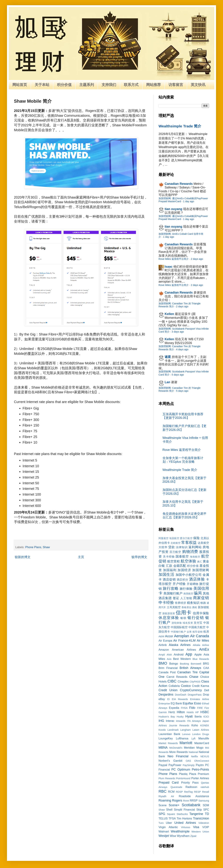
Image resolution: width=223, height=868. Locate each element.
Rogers (177, 800)
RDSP (179, 792)
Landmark (173, 730)
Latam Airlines (201, 730)
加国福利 (170, 570)
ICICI (206, 717)
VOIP (206, 827)
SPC (206, 810)
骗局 (198, 593)
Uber (169, 823)
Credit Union (168, 690)
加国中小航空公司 (189, 575)
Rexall (206, 792)
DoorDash (181, 695)
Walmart (164, 831)
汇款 (169, 566)
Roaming (165, 800)
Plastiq (183, 774)
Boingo (174, 664)
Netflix (194, 756)
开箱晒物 (193, 584)
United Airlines (185, 823)
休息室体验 (169, 618)
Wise (173, 836)
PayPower (175, 765)
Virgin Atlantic (168, 827)
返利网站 (195, 547)
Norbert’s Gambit (170, 761)
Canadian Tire (188, 672)
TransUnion (201, 818)
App (189, 654)
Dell (207, 690)
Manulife (204, 738)
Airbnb (163, 645)
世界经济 (180, 603)
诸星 (168, 357)
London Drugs (201, 734)
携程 (195, 607)
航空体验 (188, 561)
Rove (186, 801)
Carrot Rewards (177, 677)
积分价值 (64, 85)
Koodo (162, 730)
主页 (81, 557)
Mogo (200, 748)
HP (197, 712)
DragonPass (195, 695)
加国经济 (184, 570)
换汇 (200, 562)
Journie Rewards (179, 725)
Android (179, 654)
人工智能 (186, 598)
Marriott (186, 743)
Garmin (163, 712)
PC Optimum (181, 770)
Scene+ (174, 805)
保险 (196, 538)
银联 (183, 618)
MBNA (163, 748)
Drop (206, 695)
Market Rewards (168, 743)
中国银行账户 (178, 632)
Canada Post (167, 672)
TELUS (163, 818)
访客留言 (176, 85)
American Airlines (184, 650)
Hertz (172, 712)
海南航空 (195, 557)
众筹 (189, 632)
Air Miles (203, 641)
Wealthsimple (180, 831)
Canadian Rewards (179, 184)
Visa (196, 827)
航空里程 (174, 561)
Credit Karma (201, 686)
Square (171, 814)
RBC (163, 791)
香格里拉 (187, 607)
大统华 (163, 547)
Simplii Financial (184, 810)
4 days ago (182, 349)
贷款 (172, 547)
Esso (198, 703)
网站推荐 (153, 85)
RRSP (194, 800)
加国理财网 (201, 570)
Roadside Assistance (194, 796)
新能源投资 (169, 613)
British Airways (190, 668)
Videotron (204, 823)
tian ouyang (173, 209)
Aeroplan (182, 636)
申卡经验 (166, 603)
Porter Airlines (200, 778)
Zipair (193, 836)
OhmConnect (202, 761)
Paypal (163, 765)
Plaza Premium (199, 774)
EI (168, 699)
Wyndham (183, 836)
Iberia (198, 716)
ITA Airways (194, 721)
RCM (171, 792)
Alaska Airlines (180, 645)
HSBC (205, 712)
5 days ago (178, 375)
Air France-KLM (184, 641)
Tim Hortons (184, 818)
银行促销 (196, 618)
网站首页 (20, 85)
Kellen (169, 314)
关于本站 (42, 85)
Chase (194, 677)
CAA (206, 668)
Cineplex (183, 681)
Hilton (181, 712)
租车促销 (198, 632)
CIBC (172, 681)
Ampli (162, 655)
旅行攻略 (171, 588)
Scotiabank (191, 805)
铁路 (203, 603)
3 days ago (178, 332)
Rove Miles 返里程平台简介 (174, 259)
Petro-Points (200, 770)
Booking (184, 664)
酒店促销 (169, 579)
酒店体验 (197, 579)
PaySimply (189, 765)
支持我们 (109, 85)
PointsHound (183, 778)
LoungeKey (166, 738)
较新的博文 (23, 557)
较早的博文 (139, 557)
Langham (186, 730)
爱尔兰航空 (186, 538)
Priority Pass (190, 783)
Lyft (193, 739)
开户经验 (179, 584)
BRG (206, 664)
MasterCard (202, 743)
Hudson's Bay (167, 717)
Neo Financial (178, 756)
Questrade (176, 787)
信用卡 (184, 613)
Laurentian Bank (169, 734)
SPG (162, 814)
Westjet (164, 836)
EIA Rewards (180, 699)
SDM (206, 805)
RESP (197, 792)
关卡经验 (169, 557)
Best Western (182, 659)
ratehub (205, 787)
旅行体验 (186, 589)
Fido (192, 708)
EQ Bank (176, 703)
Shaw (46, 547)
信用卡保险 (201, 613)
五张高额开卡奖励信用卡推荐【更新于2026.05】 (183, 416)
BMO (163, 663)
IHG (161, 721)
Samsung (204, 801)
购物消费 (190, 552)
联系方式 (131, 85)
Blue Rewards (201, 659)
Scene (163, 805)
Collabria (174, 686)
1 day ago (189, 201)
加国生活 (166, 575)
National (193, 752)
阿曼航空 (164, 538)
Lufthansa (182, 738)
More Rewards (179, 752)
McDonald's (176, 748)
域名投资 (188, 623)
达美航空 (203, 543)
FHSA (184, 708)
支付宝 (198, 623)
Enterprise (164, 704)
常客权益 (189, 542)
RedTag (189, 792)
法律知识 (182, 547)
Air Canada (200, 636)
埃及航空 (174, 538)
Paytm (200, 765)
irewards (181, 721)
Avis (169, 659)
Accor (169, 636)
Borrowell (196, 664)
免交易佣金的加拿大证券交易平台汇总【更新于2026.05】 (184, 516)
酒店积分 (182, 579)
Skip (199, 810)
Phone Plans (33, 547)
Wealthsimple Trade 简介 (180, 126)
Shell (169, 810)
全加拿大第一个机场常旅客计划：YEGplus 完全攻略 (183, 460)
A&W (161, 636)
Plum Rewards (167, 778)
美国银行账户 (173, 593)
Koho (195, 725)
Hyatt (189, 716)
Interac (170, 721)
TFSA (172, 818)
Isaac (169, 267)
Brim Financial (168, 668)
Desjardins (166, 695)
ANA (169, 655)
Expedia (174, 708)
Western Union (200, 832)
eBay (162, 699)
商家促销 (201, 598)
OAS (188, 761)
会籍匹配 (180, 566)
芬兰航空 (175, 552)
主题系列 (87, 85)
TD (207, 814)
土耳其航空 (174, 607)
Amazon (164, 650)
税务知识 (193, 603)
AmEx (204, 649)
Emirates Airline (200, 699)
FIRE (200, 708)
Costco (186, 686)
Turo (161, 823)
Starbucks (182, 814)
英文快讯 (198, 85)
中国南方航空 (197, 627)
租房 (206, 632)
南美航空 (188, 594)
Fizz (207, 708)
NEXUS (205, 756)
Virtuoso (186, 827)
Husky (180, 717)
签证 (176, 598)
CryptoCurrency (191, 690)
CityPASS (195, 682)
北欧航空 (176, 543)
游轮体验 (177, 623)
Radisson (191, 787)
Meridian (189, 748)
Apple (198, 654)
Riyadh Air (166, 796)
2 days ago (197, 259)
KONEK (205, 725)
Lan (167, 382)
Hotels (190, 712)
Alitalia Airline (201, 645)
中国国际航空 (179, 627)
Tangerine (196, 814)
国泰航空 (182, 557)
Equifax (188, 703)
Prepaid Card (169, 783)
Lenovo (186, 734)
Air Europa (165, 641)
